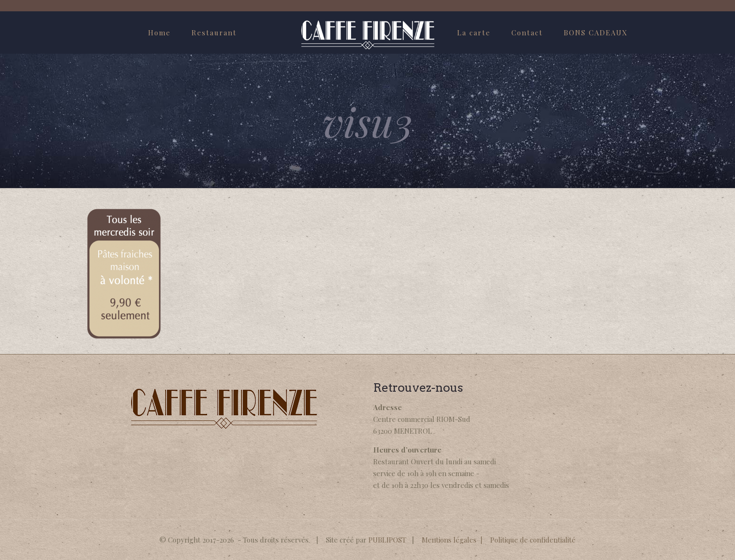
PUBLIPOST (387, 540)
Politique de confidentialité (533, 540)
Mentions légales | (456, 540)
